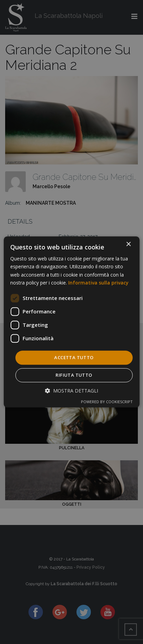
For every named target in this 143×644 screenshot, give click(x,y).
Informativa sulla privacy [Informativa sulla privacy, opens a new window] (98, 283)
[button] (71, 391)
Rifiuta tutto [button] (74, 375)
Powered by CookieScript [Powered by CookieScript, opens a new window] (107, 402)
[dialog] (71, 322)
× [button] (128, 244)
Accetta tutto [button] (74, 357)
